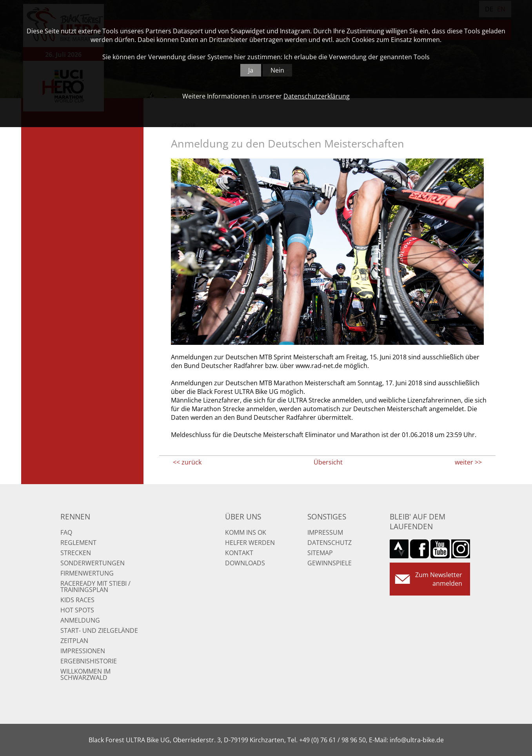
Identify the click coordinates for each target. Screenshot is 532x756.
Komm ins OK (246, 532)
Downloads (245, 563)
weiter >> (468, 462)
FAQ (66, 532)
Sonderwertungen (93, 563)
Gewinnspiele (330, 563)
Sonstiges (327, 516)
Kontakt (239, 553)
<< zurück (187, 462)
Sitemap (320, 553)
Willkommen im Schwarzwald (85, 674)
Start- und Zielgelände (99, 630)
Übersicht (328, 462)
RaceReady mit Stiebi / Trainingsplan (95, 587)
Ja (251, 70)
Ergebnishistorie (89, 661)
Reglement (78, 543)
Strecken (76, 553)
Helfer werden (250, 543)
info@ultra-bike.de (417, 740)
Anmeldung (80, 620)
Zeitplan (74, 641)
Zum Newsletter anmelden (439, 579)
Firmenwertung (87, 573)
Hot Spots (77, 610)
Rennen (75, 516)
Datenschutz (330, 543)
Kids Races (77, 600)
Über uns (243, 516)
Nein (277, 70)
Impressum (325, 532)
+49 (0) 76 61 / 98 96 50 (332, 740)
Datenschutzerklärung (317, 96)
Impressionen (83, 651)
